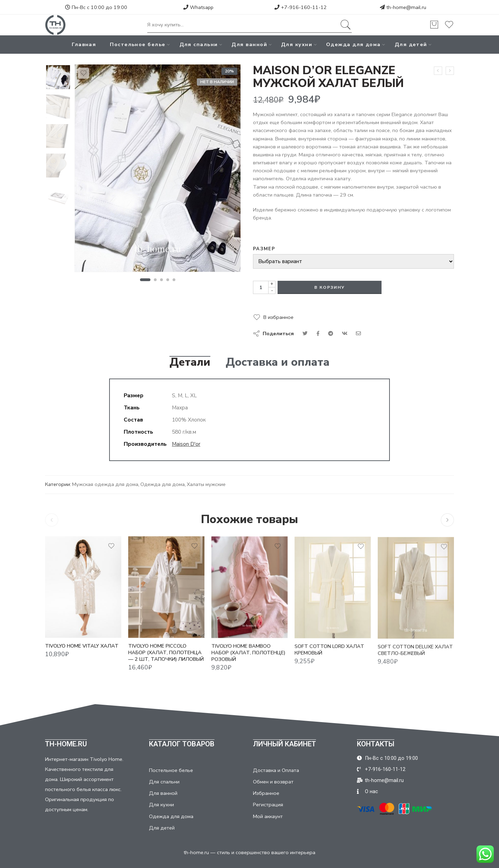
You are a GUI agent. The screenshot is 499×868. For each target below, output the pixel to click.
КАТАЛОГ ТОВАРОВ (182, 744)
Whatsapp (198, 7)
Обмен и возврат (273, 782)
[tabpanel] (158, 170)
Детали (190, 362)
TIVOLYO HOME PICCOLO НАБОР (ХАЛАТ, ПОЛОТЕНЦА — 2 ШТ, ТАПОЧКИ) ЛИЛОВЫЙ (166, 658)
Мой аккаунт (268, 816)
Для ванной (249, 44)
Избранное (266, 793)
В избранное (278, 317)
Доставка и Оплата (276, 770)
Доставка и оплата (278, 362)
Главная (84, 44)
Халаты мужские (206, 484)
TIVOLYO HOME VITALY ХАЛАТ (82, 650)
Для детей (411, 44)
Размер (264, 249)
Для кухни (297, 44)
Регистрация (268, 805)
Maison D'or (186, 444)
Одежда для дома (353, 44)
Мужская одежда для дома (105, 484)
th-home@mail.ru (406, 7)
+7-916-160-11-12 (301, 7)
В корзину (330, 287)
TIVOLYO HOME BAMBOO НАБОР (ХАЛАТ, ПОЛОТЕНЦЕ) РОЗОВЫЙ (248, 659)
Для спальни (199, 44)
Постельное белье (138, 44)
